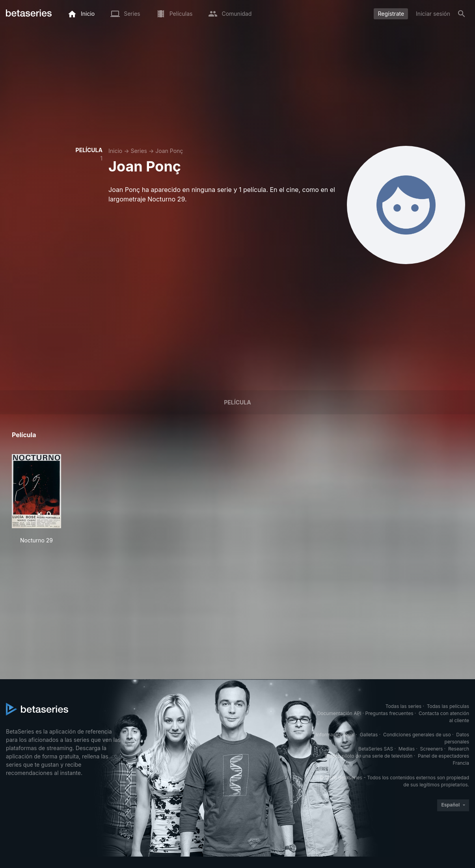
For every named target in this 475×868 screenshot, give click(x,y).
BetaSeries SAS (376, 749)
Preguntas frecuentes (389, 713)
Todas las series (403, 706)
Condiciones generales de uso (417, 735)
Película (237, 402)
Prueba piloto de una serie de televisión (368, 756)
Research (459, 749)
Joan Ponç (169, 151)
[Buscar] (462, 14)
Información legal (335, 735)
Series (139, 151)
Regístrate (391, 14)
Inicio (115, 151)
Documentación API (339, 713)
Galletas (369, 735)
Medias (407, 749)
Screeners (432, 749)
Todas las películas (448, 706)
